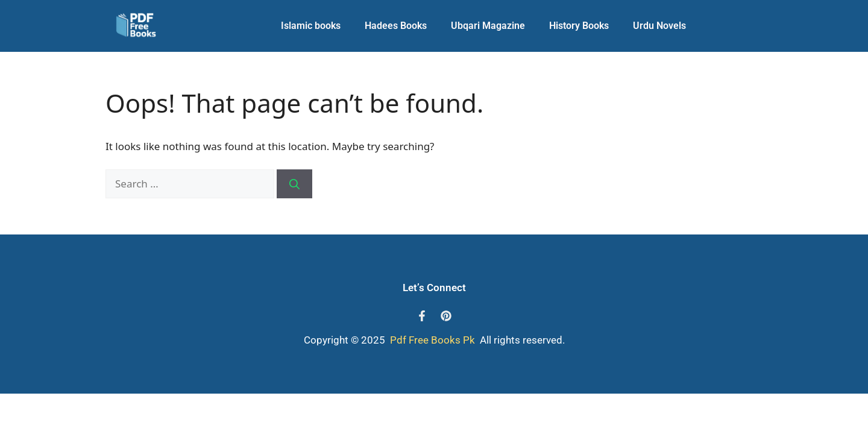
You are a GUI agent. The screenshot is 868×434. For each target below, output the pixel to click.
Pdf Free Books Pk (431, 340)
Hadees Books (396, 26)
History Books (579, 26)
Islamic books (311, 26)
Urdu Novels (659, 26)
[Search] (294, 184)
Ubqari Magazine (488, 26)
